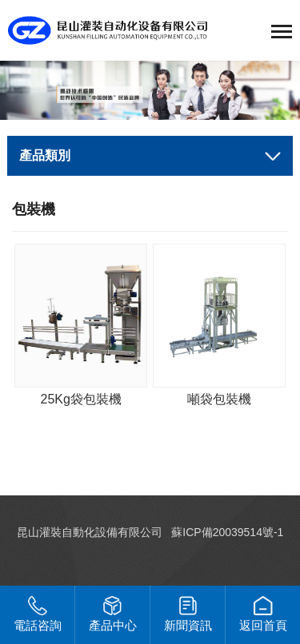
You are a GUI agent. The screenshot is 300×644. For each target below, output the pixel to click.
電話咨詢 (38, 614)
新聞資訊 (188, 614)
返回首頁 (263, 614)
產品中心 (113, 614)
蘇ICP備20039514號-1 (227, 532)
